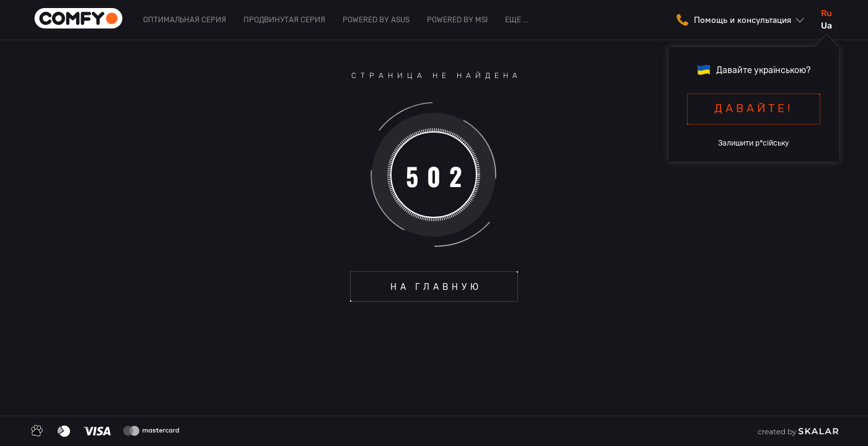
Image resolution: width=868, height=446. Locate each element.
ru (826, 13)
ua (826, 26)
